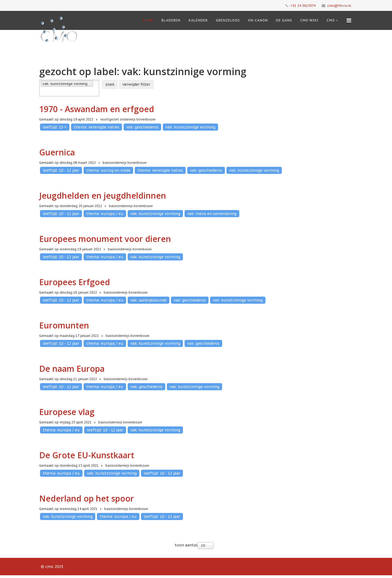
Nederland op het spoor (87, 498)
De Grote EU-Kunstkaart (87, 455)
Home (148, 20)
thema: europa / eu (105, 214)
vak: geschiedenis (142, 127)
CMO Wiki (309, 20)
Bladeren (171, 20)
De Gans (284, 20)
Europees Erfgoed (75, 282)
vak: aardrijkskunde (148, 300)
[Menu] (349, 20)
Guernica (57, 152)
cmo (331, 20)
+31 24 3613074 (303, 5)
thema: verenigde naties (97, 127)
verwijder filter (136, 84)
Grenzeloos (228, 20)
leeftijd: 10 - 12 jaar (61, 170)
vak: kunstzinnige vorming (190, 127)
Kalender (198, 20)
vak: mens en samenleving (212, 214)
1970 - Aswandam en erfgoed (97, 109)
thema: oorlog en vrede (108, 170)
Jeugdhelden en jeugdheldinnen (103, 196)
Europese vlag (67, 412)
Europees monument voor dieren (105, 239)
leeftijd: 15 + (55, 127)
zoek (110, 84)
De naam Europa (72, 369)
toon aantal (186, 545)
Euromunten (64, 325)
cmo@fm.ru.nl (339, 5)
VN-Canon (258, 20)
